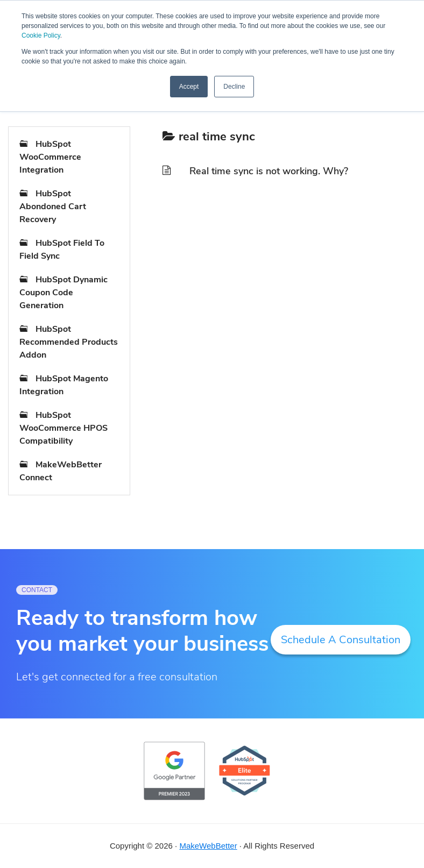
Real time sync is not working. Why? (269, 171)
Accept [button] (189, 87)
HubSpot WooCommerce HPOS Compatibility (63, 428)
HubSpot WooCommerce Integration (50, 157)
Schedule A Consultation (341, 640)
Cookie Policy (41, 35)
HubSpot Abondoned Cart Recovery (53, 207)
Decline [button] (234, 87)
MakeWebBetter (208, 846)
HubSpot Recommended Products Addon (69, 342)
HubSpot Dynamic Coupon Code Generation (63, 293)
